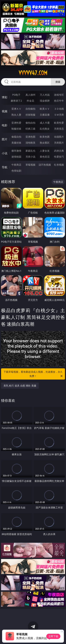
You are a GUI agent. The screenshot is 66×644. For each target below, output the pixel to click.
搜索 (58, 82)
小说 (5, 153)
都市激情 (16, 151)
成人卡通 (45, 123)
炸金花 (30, 101)
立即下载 (53, 636)
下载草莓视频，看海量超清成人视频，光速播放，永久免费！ (33, 374)
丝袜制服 (30, 115)
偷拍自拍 (30, 123)
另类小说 (30, 157)
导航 (5, 167)
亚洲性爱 (16, 123)
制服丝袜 (16, 129)
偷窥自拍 (16, 137)
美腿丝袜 (16, 143)
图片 (5, 139)
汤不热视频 (45, 165)
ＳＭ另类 (59, 115)
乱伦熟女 (45, 129)
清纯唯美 (30, 143)
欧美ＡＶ (45, 109)
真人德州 (30, 95)
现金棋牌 (45, 101)
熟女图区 (45, 143)
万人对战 (45, 95)
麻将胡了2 (16, 101)
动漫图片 (59, 137)
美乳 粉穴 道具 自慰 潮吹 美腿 (20, 386)
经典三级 (30, 129)
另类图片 (59, 143)
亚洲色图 (30, 137)
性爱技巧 (59, 157)
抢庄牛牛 (59, 101)
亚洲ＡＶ (16, 109)
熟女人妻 (16, 115)
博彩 (5, 97)
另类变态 (59, 129)
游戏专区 (59, 95)
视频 (5, 111)
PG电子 (16, 95)
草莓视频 (30, 165)
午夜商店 (16, 165)
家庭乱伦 (30, 151)
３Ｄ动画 (59, 109)
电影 (5, 125)
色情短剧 (16, 171)
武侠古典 (59, 151)
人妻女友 (45, 151)
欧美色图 (45, 137)
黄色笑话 (45, 157)
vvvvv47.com (33, 73)
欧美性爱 (59, 123)
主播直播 (45, 115)
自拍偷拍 (30, 109)
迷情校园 (16, 157)
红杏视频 (59, 165)
